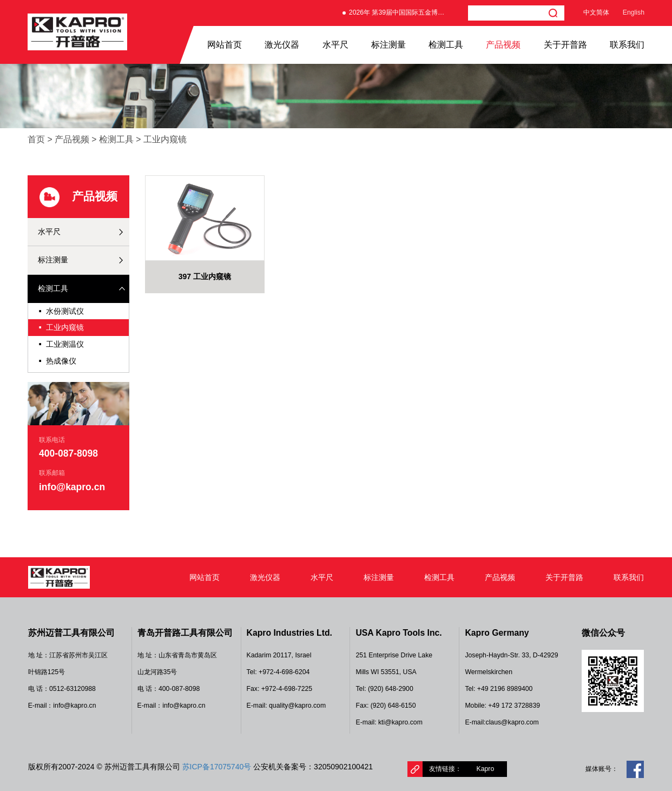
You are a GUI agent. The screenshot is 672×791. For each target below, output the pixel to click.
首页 (36, 139)
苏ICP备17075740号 (217, 767)
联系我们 (627, 45)
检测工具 (446, 45)
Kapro (486, 769)
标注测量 (388, 45)
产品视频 (503, 45)
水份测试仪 (61, 311)
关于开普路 (565, 45)
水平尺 (335, 45)
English (634, 12)
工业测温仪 (61, 344)
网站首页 (225, 45)
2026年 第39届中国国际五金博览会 (400, 12)
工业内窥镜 (165, 139)
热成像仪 (57, 361)
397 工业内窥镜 (205, 276)
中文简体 (596, 12)
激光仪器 (282, 45)
